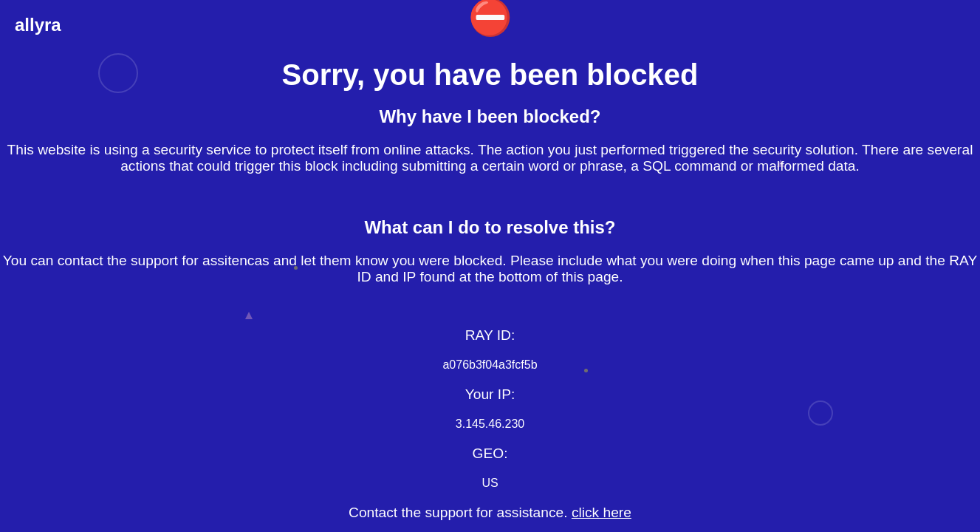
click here (602, 512)
